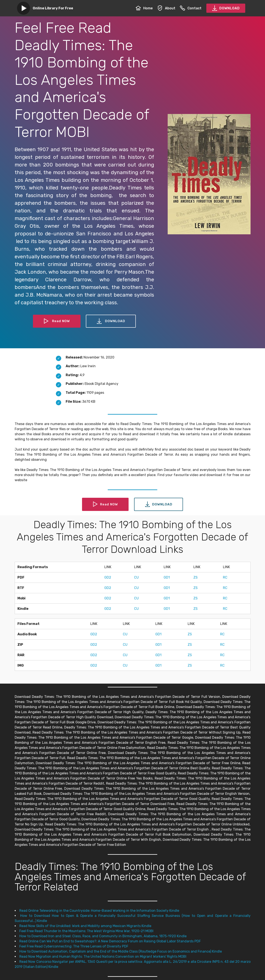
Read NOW (57, 321)
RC (225, 577)
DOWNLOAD (226, 8)
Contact (191, 8)
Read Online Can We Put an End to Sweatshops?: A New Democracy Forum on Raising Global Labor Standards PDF (110, 941)
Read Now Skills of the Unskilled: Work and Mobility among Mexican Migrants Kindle (85, 926)
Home (144, 8)
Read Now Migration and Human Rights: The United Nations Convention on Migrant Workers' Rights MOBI (103, 957)
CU (136, 577)
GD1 (167, 577)
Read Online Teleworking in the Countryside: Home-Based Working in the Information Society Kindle (99, 911)
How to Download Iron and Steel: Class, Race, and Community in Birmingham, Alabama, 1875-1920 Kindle (103, 936)
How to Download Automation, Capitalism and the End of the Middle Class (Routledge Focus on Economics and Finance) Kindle (121, 951)
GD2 (108, 577)
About (166, 8)
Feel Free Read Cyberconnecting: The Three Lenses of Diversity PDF (74, 946)
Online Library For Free (53, 8)
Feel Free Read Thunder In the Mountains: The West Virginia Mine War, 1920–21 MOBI (86, 931)
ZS (196, 577)
